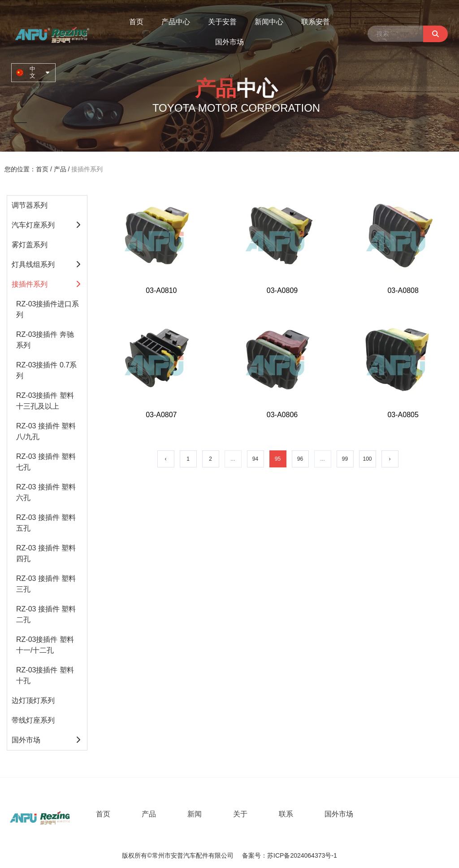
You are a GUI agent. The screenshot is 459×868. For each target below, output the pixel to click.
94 (255, 459)
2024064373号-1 (313, 856)
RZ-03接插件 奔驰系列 (45, 340)
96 (300, 459)
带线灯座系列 (33, 720)
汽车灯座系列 (33, 225)
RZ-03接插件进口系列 (48, 309)
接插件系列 (30, 284)
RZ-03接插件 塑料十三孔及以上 (45, 401)
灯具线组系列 (33, 264)
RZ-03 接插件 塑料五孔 (46, 523)
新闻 (195, 814)
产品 (60, 169)
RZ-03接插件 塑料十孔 (45, 675)
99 (345, 459)
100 (367, 459)
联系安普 (316, 22)
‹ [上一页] (166, 459)
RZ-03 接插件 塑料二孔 (46, 614)
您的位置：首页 (27, 169)
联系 (286, 814)
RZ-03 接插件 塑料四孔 (46, 553)
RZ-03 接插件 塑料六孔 (46, 492)
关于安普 (222, 22)
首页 (136, 22)
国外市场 (229, 42)
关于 (240, 814)
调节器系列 (30, 205)
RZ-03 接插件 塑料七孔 (46, 462)
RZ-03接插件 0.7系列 (46, 370)
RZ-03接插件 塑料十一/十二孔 (45, 645)
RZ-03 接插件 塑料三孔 (46, 584)
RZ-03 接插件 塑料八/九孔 (46, 431)
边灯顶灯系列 (33, 700)
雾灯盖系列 (30, 245)
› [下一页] (390, 459)
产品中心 (176, 22)
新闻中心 (269, 22)
